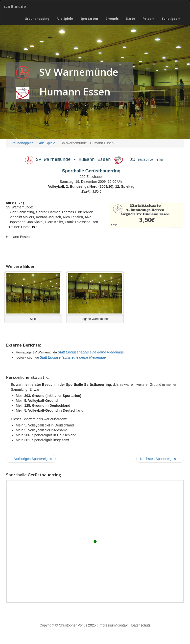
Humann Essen (75, 92)
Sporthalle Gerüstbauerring (91, 171)
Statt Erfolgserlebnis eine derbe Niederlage (91, 352)
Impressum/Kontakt (114, 625)
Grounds (112, 19)
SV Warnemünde (79, 72)
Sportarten (89, 19)
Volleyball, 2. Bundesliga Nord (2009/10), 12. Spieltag (91, 186)
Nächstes (160, 459)
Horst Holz (29, 227)
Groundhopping (37, 19)
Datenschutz (141, 625)
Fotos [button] (148, 19)
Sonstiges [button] (171, 19)
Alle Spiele (65, 19)
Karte (131, 19)
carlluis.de (15, 6)
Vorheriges (31, 459)
